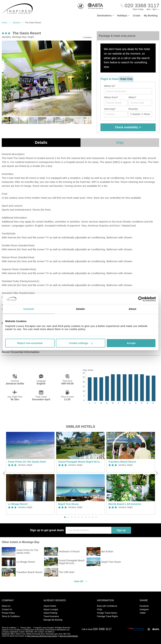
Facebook (144, 606)
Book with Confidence (107, 606)
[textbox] (130, 91)
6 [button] (82, 517)
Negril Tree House (68, 504)
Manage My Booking (53, 620)
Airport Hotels (50, 606)
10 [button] (96, 517)
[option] (30, 473)
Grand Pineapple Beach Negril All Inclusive (80, 462)
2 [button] (68, 517)
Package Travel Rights (108, 616)
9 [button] (93, 517)
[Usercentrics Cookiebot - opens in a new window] (141, 299)
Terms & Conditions (11, 616)
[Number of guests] (140, 114)
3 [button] (72, 517)
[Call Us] (140, 6)
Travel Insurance (51, 616)
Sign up (121, 530)
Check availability (128, 127)
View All (79, 581)
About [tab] (132, 309)
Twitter (143, 613)
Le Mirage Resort (18, 504)
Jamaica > (19, 23)
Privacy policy (26, 628)
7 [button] (86, 517)
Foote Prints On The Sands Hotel (27, 462)
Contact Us (7, 609)
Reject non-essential (30, 343)
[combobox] (128, 91)
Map (120, 142)
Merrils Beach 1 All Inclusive (125, 504)
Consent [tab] (29, 309)
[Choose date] (140, 103)
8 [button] (89, 517)
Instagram (144, 609)
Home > (7, 23)
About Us (6, 606)
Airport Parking (50, 613)
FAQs (100, 609)
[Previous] (5, 473)
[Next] (156, 473)
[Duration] (116, 114)
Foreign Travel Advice (107, 613)
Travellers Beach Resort (122, 462)
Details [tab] (80, 309)
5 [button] (79, 517)
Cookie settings (81, 343)
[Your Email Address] (88, 530)
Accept (131, 343)
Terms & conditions (9, 628)
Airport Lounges (51, 609)
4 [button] (75, 517)
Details (41, 142)
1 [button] (65, 517)
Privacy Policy (8, 613)
